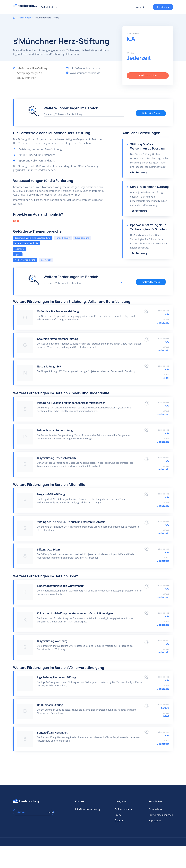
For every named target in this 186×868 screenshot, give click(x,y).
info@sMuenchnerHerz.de (85, 68)
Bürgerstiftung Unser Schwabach (56, 458)
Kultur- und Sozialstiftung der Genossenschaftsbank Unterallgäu (75, 613)
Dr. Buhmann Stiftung (50, 705)
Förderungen (25, 18)
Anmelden (141, 7)
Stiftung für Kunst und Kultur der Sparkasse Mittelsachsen (71, 403)
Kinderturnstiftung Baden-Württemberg (60, 586)
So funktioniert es (50, 7)
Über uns (120, 821)
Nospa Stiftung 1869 (49, 366)
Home (14, 18)
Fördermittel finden (151, 113)
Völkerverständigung (25, 260)
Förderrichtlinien (148, 75)
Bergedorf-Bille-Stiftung (51, 494)
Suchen (49, 812)
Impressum (155, 821)
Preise (118, 815)
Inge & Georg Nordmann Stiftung (56, 677)
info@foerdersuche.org (88, 809)
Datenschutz (155, 809)
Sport (18, 254)
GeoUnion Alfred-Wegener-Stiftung (58, 339)
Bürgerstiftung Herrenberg (53, 733)
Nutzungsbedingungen (161, 815)
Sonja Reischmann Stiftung (149, 187)
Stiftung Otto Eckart (48, 550)
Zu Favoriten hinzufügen (147, 312)
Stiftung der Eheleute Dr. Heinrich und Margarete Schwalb (71, 522)
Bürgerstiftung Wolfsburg (52, 641)
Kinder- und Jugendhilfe (27, 243)
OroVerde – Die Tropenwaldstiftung (58, 311)
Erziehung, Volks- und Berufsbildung (33, 238)
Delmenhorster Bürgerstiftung (55, 430)
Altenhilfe (20, 249)
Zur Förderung (140, 172)
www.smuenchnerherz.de (85, 73)
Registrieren (163, 7)
